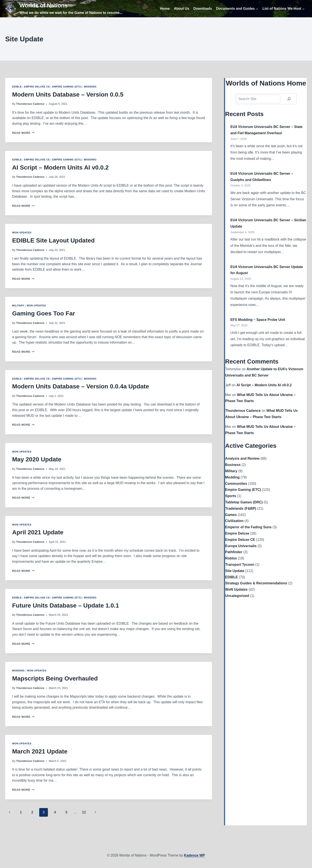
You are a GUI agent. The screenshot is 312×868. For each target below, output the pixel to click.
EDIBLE (17, 87)
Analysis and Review (242, 458)
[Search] (289, 99)
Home (165, 9)
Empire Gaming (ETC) (67, 87)
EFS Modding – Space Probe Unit (258, 320)
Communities (236, 484)
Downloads (203, 9)
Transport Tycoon (240, 565)
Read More (23, 133)
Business (233, 465)
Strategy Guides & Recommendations (256, 583)
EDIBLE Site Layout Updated (53, 240)
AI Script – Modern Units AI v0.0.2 (60, 167)
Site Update (235, 571)
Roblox (231, 558)
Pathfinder (234, 552)
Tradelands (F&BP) (241, 508)
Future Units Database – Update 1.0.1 (66, 605)
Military (18, 305)
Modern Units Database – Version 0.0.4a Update (81, 386)
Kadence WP (194, 855)
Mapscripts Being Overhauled (55, 678)
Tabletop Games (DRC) (244, 502)
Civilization (234, 521)
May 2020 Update (37, 459)
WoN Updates (22, 233)
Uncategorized (237, 596)
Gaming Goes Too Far (44, 313)
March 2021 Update (40, 751)
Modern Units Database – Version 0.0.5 (68, 95)
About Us (181, 9)
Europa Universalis (241, 546)
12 (84, 812)
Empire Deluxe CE (37, 87)
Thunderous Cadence (30, 104)
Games (231, 515)
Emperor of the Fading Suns (248, 527)
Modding (90, 87)
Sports (231, 496)
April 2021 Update (38, 532)
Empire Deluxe (237, 533)
